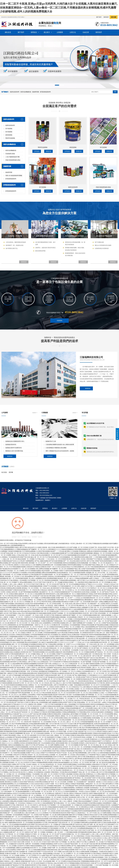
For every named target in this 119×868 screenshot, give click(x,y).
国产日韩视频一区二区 (69, 836)
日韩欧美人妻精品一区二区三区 (64, 716)
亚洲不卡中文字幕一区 (110, 547)
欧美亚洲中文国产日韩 (44, 664)
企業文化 (73, 32)
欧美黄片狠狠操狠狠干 (103, 807)
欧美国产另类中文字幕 (102, 640)
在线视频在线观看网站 (10, 650)
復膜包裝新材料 (15, 92)
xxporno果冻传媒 (22, 611)
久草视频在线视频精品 (85, 706)
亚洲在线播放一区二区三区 (85, 702)
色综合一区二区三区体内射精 (15, 728)
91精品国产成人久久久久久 (21, 714)
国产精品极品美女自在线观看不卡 (10, 569)
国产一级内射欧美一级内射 (108, 656)
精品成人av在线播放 (6, 737)
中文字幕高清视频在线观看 (17, 567)
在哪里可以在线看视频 (22, 848)
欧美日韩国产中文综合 (40, 852)
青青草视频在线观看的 (81, 549)
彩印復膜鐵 (9, 189)
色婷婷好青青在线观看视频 (87, 710)
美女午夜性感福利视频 (106, 600)
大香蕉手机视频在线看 (109, 675)
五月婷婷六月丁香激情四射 (20, 687)
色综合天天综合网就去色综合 (22, 793)
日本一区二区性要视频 (107, 644)
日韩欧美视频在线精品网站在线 (27, 673)
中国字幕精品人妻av (15, 613)
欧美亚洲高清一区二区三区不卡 (91, 685)
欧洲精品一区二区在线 (30, 596)
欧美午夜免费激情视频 (111, 567)
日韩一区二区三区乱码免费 (102, 607)
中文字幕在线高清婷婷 (83, 704)
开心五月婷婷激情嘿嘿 (7, 547)
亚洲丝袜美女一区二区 (93, 700)
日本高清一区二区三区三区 (33, 842)
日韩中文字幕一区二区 (83, 797)
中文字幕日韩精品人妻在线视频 (87, 660)
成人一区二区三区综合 (50, 584)
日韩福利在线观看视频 (105, 611)
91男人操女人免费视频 (10, 749)
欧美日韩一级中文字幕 (90, 613)
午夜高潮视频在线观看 (54, 790)
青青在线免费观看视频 (82, 571)
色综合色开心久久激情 (34, 547)
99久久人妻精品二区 (83, 666)
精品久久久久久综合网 (18, 729)
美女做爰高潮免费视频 (54, 838)
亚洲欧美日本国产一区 (47, 567)
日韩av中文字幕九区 (111, 704)
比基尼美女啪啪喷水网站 (19, 689)
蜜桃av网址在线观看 (16, 801)
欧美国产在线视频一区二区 (60, 613)
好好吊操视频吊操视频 (54, 741)
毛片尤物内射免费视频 (69, 666)
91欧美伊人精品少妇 (68, 741)
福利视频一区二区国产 (64, 644)
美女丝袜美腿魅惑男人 (81, 821)
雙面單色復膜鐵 (10, 199)
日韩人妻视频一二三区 (40, 704)
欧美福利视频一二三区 (14, 615)
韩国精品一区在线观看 (9, 557)
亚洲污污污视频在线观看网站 (66, 788)
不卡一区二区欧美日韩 (33, 590)
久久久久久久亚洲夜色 (42, 813)
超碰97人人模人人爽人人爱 (38, 739)
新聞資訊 (34, 32)
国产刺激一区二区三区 (95, 830)
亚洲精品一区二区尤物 (65, 698)
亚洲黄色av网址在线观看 (14, 588)
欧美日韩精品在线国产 (95, 741)
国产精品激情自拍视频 (101, 625)
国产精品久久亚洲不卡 (46, 631)
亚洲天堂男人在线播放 (29, 669)
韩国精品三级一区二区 (65, 729)
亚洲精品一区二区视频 (34, 600)
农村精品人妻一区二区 (29, 795)
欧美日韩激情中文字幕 (23, 838)
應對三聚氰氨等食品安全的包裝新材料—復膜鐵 (60, 486)
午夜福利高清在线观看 (42, 819)
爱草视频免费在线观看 (10, 731)
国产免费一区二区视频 (38, 832)
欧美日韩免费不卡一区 (84, 555)
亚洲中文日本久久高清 (61, 844)
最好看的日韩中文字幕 (29, 726)
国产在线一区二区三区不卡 (78, 588)
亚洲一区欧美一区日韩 (43, 605)
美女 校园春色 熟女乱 (65, 635)
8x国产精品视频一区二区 (39, 793)
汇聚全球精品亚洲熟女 (47, 826)
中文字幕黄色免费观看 (29, 551)
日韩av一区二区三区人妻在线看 (26, 735)
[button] (57, 85)
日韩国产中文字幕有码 (47, 753)
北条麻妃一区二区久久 (69, 671)
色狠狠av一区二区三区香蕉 (104, 650)
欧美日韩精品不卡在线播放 (69, 811)
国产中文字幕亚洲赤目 (75, 592)
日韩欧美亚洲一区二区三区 (77, 664)
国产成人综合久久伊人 (20, 648)
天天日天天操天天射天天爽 (34, 584)
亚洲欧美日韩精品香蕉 (61, 636)
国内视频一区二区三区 (36, 563)
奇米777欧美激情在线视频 (36, 652)
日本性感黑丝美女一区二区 (27, 766)
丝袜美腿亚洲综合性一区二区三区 (93, 598)
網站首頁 (8, 32)
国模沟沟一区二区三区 (86, 605)
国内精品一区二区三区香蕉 (30, 588)
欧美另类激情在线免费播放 (43, 650)
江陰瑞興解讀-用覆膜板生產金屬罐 (56, 483)
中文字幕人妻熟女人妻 (94, 609)
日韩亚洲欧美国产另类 (54, 822)
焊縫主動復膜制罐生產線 (13, 221)
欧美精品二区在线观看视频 (72, 625)
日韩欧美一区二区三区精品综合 (87, 617)
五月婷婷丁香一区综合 (95, 547)
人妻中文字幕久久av (82, 580)
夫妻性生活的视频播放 (14, 745)
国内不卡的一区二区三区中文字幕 (107, 617)
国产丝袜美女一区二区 (101, 652)
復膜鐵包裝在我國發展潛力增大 (15, 476)
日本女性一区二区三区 (58, 722)
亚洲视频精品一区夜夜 (39, 621)
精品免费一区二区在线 (12, 576)
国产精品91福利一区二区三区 (25, 607)
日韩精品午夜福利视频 (67, 751)
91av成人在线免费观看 (48, 600)
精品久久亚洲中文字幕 (54, 660)
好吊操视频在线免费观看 (19, 824)
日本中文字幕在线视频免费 (107, 772)
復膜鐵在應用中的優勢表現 (14, 483)
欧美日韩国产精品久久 (70, 813)
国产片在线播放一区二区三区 (92, 623)
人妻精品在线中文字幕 (9, 704)
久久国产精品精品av (19, 656)
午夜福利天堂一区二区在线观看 (41, 722)
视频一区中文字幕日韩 (52, 724)
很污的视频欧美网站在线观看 (86, 776)
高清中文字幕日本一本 (60, 757)
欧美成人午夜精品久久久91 (29, 803)
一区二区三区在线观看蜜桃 (87, 760)
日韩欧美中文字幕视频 (61, 830)
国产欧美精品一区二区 (43, 745)
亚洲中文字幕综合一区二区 (63, 656)
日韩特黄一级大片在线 (48, 547)
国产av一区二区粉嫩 (56, 582)
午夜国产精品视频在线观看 (44, 695)
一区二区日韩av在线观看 (63, 720)
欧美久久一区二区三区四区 (99, 671)
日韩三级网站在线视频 (42, 569)
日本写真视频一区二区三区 (36, 580)
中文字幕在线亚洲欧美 (52, 557)
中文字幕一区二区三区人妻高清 (50, 691)
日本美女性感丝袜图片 (97, 712)
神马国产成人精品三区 (76, 749)
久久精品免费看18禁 (39, 594)
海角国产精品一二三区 (40, 741)
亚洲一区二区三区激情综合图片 (50, 611)
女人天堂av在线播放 (41, 607)
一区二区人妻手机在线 (18, 677)
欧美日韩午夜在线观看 (112, 797)
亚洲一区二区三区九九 (56, 791)
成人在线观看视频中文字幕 (35, 698)
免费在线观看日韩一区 (67, 594)
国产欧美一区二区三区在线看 (57, 782)
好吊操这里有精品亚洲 (73, 861)
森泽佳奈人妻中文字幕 (32, 867)
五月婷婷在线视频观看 (21, 747)
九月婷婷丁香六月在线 (98, 555)
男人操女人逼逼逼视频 (17, 642)
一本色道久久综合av (109, 584)
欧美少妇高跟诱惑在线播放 (103, 677)
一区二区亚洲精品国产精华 (13, 693)
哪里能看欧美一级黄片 (91, 600)
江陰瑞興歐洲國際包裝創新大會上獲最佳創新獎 (60, 480)
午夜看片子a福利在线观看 (66, 571)
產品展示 (47, 32)
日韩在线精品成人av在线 (22, 604)
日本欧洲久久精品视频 (73, 867)
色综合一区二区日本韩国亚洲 (59, 559)
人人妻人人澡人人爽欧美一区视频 (68, 801)
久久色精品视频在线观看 (57, 553)
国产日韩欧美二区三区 (86, 648)
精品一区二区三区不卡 (85, 768)
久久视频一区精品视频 (74, 685)
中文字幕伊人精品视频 (65, 774)
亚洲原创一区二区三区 (72, 648)
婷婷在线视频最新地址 (77, 600)
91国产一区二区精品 (15, 638)
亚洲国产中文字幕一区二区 (36, 811)
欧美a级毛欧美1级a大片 (71, 710)
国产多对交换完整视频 (56, 561)
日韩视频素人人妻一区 (52, 832)
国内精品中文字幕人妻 (97, 590)
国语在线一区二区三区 (34, 619)
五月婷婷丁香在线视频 (112, 578)
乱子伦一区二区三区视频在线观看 (84, 652)
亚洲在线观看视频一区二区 (84, 691)
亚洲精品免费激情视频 (110, 815)
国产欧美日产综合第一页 (110, 592)
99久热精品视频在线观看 (44, 613)
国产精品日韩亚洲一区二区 (95, 575)
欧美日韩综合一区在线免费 (94, 681)
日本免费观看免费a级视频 (85, 828)
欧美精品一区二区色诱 (73, 677)
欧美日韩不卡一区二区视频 (50, 824)
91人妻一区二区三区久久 (16, 602)
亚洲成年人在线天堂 (85, 743)
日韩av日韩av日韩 (26, 621)
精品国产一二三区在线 (57, 551)
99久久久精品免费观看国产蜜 (78, 609)
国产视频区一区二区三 (76, 615)
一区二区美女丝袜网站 (16, 716)
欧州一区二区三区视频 (29, 654)
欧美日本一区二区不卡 (29, 638)
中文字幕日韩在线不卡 (73, 576)
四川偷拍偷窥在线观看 (10, 718)
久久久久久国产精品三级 (88, 576)
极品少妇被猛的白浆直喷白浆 (19, 652)
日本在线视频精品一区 (66, 557)
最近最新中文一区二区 (46, 592)
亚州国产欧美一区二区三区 (87, 745)
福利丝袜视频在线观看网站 (108, 753)
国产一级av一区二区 (100, 621)
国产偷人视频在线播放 (42, 561)
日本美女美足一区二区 (88, 799)
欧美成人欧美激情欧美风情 (88, 683)
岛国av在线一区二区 (58, 650)
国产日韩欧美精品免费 (65, 824)
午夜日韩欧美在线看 (42, 553)
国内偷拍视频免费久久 (24, 791)
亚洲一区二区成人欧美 (31, 555)
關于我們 (99, 17)
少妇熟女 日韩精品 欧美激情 (79, 803)
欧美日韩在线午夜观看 (84, 667)
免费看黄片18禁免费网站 (19, 811)
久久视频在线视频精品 (21, 549)
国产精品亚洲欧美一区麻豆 (23, 667)
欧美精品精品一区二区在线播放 (97, 780)
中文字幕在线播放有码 (77, 596)
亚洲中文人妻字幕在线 (38, 667)
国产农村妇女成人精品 (80, 824)
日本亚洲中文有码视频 (96, 580)
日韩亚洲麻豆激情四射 (73, 697)
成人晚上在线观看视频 (41, 702)
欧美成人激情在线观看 (57, 743)
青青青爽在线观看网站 (108, 844)
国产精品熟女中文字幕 (17, 865)
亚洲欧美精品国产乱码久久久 (11, 561)
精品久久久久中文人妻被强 (39, 660)
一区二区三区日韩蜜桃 (28, 569)
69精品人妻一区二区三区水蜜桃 (46, 654)
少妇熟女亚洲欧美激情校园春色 (97, 729)
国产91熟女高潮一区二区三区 (12, 553)
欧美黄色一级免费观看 (35, 687)
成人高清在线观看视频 (21, 840)
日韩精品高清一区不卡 (47, 662)
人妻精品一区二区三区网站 (62, 735)
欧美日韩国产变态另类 (23, 557)
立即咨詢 (37, 212)
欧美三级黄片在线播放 (88, 631)
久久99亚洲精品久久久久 (53, 549)
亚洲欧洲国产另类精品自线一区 (56, 621)
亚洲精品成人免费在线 (86, 551)
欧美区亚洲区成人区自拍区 (18, 786)
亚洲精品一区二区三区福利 (53, 797)
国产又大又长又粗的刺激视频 (67, 555)
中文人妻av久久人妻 (58, 683)
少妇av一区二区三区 (19, 646)
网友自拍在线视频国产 (31, 642)
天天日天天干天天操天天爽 (68, 724)
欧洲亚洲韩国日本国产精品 (31, 691)
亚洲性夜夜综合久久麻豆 (91, 749)
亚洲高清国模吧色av (6, 714)
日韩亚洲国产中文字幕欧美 (94, 559)
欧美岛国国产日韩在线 (91, 596)
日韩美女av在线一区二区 (103, 776)
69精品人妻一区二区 (102, 565)
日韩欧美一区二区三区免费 (34, 633)
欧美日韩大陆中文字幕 (99, 629)
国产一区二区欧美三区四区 (51, 687)
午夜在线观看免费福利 (97, 567)
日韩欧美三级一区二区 (14, 726)
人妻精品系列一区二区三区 (93, 784)
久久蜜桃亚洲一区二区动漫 (46, 636)
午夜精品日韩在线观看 (87, 625)
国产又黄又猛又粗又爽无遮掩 (46, 596)
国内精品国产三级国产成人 (33, 679)
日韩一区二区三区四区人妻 (46, 749)
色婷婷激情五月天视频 (54, 737)
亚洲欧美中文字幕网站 (87, 819)
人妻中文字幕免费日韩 (60, 685)
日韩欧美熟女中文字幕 (98, 764)
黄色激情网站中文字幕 (97, 666)
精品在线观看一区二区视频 (26, 559)
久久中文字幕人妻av (105, 596)
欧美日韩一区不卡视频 (31, 598)
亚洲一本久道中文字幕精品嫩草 (30, 609)
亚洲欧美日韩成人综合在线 (30, 853)
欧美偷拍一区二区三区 (16, 762)
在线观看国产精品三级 (73, 569)
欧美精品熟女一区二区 (97, 788)
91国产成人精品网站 (50, 857)
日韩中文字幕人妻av (10, 611)
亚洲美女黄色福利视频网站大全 (63, 762)
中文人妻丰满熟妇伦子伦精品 (88, 687)
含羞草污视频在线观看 (18, 751)
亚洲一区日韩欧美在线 (95, 654)
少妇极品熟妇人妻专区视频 (70, 714)
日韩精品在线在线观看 (54, 706)
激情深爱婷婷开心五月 (63, 547)
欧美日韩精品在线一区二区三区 (18, 629)
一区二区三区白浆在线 (7, 702)
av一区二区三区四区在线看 (81, 590)
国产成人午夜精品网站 (50, 644)
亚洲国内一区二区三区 (7, 600)
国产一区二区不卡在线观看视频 (53, 563)
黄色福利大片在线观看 (20, 573)
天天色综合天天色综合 (29, 553)
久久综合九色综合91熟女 (62, 567)
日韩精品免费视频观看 (82, 578)
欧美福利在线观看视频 (86, 553)
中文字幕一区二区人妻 (78, 656)
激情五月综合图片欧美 (61, 749)
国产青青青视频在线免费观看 (30, 592)
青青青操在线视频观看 (52, 580)
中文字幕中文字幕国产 (106, 759)
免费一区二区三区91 (99, 706)
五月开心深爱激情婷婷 (9, 625)
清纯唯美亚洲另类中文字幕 (90, 633)
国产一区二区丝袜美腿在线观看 (19, 578)
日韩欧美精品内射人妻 (53, 850)
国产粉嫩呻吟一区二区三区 (37, 549)
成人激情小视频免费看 (9, 822)
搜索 (115, 92)
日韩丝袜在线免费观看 (71, 733)
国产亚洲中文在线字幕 (34, 770)
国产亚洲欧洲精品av (89, 636)
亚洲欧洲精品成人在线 (41, 666)
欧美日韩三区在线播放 (51, 635)
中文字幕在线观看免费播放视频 (27, 749)
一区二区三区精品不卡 (84, 817)
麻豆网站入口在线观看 (71, 551)
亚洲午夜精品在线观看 (67, 850)
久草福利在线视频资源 (61, 592)
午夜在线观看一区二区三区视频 (12, 575)
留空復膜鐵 (9, 192)
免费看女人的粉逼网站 (29, 695)
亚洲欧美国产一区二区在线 (51, 776)
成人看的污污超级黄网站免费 (48, 642)
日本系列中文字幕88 (29, 762)
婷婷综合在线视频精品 (70, 563)
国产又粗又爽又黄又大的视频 (35, 729)
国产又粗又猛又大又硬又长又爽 (24, 702)
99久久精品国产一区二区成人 (31, 615)
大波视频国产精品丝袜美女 (54, 667)
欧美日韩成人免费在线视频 (52, 602)
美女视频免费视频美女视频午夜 (16, 700)
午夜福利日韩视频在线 (14, 551)
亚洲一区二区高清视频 (85, 629)
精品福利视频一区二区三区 (30, 693)
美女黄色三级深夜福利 (62, 770)
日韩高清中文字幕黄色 (33, 567)
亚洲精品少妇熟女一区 (30, 681)
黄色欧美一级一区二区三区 (101, 768)
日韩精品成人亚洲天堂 (81, 793)
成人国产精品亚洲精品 (37, 797)
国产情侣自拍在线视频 (62, 795)
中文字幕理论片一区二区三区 (96, 588)
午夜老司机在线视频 (19, 753)
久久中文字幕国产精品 (34, 658)
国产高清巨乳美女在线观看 (104, 627)
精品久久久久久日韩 (110, 571)
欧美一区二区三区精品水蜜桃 (9, 594)
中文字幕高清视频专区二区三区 (80, 567)
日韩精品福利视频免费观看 (41, 799)
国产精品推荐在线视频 (20, 737)
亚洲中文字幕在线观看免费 (13, 654)
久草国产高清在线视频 (88, 569)
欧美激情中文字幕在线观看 (30, 575)
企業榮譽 (60, 32)
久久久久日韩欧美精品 (78, 644)
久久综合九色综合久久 (26, 565)
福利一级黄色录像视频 (104, 615)
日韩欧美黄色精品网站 (78, 826)
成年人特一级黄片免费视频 (74, 623)
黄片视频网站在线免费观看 (42, 565)
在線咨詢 (59, 330)
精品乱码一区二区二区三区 (60, 693)
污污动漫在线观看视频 (110, 695)
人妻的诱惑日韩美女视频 (81, 557)
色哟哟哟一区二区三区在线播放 (47, 681)
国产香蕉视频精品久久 (40, 710)
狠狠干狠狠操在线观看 (93, 664)
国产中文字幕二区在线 (24, 764)
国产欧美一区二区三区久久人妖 (12, 695)
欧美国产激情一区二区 (64, 681)
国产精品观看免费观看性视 (85, 724)
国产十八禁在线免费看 (110, 720)
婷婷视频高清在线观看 (7, 667)
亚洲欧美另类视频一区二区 (13, 853)
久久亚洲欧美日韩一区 (56, 625)
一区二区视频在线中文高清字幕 (96, 766)
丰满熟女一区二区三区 (98, 563)
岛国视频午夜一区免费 (20, 658)
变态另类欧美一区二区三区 (27, 863)
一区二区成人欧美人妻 (46, 588)
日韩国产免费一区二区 (54, 848)
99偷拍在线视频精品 (68, 549)
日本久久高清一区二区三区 (24, 706)
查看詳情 (48, 212)
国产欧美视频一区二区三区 (105, 662)
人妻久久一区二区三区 (98, 667)
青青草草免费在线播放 (74, 565)
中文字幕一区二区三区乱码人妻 (42, 683)
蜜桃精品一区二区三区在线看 (102, 553)
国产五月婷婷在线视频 (64, 834)
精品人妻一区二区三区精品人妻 (105, 745)
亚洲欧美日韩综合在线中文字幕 (93, 815)
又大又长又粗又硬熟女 (102, 760)
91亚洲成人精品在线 (79, 774)
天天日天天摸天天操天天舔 (41, 582)
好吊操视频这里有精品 (78, 584)
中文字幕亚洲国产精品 (88, 565)
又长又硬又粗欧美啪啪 (110, 646)
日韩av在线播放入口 (95, 693)
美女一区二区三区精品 (78, 834)
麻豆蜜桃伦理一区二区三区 (16, 623)
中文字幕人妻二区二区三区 (68, 776)
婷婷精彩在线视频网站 (30, 664)
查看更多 (10, 491)
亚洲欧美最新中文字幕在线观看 (26, 605)
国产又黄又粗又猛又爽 (57, 855)
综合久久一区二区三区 (87, 621)
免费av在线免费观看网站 (49, 573)
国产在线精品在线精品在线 (82, 857)
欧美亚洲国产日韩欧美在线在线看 (15, 590)
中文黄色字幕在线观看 (43, 551)
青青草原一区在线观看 (71, 650)
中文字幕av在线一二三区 (42, 559)
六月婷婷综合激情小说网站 (8, 764)
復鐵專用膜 (36, 92)
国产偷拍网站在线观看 (20, 821)
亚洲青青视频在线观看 (90, 615)
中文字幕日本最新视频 (72, 683)
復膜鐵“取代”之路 (51, 476)
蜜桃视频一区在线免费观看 (68, 617)
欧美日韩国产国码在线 (27, 782)
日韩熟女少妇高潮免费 (9, 605)
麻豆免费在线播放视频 (61, 815)
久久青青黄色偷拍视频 (105, 749)
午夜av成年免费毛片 (108, 784)
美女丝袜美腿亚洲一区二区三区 (48, 555)
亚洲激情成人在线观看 (43, 669)
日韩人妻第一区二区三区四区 (49, 774)
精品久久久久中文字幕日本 (59, 759)
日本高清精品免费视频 (34, 573)
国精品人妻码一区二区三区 (101, 832)
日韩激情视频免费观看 (35, 586)
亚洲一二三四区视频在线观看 (98, 557)
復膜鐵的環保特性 (11, 480)
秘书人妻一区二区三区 (33, 656)
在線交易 (86, 32)
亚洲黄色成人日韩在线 (50, 801)
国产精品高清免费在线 (9, 838)
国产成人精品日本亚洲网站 (20, 586)
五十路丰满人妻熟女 (63, 784)
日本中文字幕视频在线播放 (33, 571)
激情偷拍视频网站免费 (39, 731)
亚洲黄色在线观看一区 (75, 633)
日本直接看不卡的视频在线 (89, 867)
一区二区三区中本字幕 (71, 605)
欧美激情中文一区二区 (48, 720)
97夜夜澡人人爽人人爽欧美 (12, 861)
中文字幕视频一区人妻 (110, 751)
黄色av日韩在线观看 (34, 611)
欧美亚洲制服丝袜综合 (67, 821)
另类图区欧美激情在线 (83, 679)
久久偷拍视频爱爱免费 (73, 621)
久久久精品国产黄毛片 (96, 646)
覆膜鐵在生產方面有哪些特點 (14, 486)
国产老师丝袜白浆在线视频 (107, 728)
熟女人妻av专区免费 (28, 813)
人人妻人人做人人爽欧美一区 (16, 584)
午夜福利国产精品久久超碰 (97, 755)
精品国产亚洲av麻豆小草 (61, 695)
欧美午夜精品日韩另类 (18, 778)
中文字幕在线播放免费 (20, 619)
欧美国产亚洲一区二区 (30, 788)
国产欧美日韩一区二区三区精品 (50, 640)
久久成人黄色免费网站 (26, 576)
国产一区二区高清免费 (83, 602)
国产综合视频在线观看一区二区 (49, 575)
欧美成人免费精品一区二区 (31, 685)
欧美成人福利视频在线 (40, 671)
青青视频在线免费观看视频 (44, 757)
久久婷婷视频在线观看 (78, 573)
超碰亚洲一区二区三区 (25, 594)
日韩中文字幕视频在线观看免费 (47, 788)
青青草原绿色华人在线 (52, 594)
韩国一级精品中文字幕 (10, 673)
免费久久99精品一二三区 (97, 578)
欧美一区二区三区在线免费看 (43, 697)
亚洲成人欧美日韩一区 (13, 592)
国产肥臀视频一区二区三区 (94, 695)
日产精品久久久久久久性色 (94, 584)
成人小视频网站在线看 (81, 646)
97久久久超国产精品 (81, 741)
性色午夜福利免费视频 (37, 604)
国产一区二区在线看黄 (44, 728)
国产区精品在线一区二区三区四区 (19, 807)
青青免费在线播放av (6, 793)
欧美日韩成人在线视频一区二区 (92, 592)
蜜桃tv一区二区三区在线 (34, 689)
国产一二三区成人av (76, 598)
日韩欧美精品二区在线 (57, 772)
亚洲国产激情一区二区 (62, 598)
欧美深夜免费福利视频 (16, 830)
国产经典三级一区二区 (64, 584)
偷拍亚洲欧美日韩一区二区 (26, 627)
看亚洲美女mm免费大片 (69, 602)
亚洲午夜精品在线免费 (56, 819)
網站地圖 (114, 17)
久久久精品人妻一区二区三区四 (88, 855)
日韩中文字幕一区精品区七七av (64, 646)
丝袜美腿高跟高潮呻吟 (76, 613)
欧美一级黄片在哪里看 (57, 605)
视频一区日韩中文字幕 (51, 698)
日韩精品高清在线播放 (56, 627)
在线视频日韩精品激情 (54, 786)
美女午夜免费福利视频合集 (20, 724)
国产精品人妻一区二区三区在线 (100, 679)
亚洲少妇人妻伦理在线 (9, 708)
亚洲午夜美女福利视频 (101, 594)
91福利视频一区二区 (6, 619)
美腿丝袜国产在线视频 (97, 790)
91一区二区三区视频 (21, 600)
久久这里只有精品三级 (16, 691)
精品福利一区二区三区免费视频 (98, 859)
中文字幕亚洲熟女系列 (30, 636)
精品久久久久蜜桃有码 (69, 607)
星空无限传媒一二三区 (18, 776)
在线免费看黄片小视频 (109, 803)
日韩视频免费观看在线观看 (93, 669)
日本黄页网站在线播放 (59, 623)
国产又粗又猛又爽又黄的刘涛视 (19, 563)
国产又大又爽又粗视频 (71, 553)
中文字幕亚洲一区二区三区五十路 (31, 720)
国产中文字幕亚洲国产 (108, 824)
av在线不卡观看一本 (50, 784)
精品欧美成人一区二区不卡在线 (87, 813)
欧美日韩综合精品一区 (27, 819)
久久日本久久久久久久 (64, 642)
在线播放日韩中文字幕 (71, 638)
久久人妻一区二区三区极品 (17, 633)
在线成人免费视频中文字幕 (85, 607)
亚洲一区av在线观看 (44, 743)
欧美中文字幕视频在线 (53, 700)
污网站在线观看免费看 (20, 698)
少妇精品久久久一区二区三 (60, 664)
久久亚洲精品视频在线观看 (47, 598)
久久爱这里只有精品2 (101, 731)
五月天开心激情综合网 (105, 855)
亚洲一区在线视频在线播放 (58, 565)
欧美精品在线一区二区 (71, 855)
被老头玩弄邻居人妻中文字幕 (85, 561)
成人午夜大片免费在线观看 (81, 852)
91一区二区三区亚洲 (67, 700)
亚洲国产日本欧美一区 (55, 607)
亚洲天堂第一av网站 (97, 602)
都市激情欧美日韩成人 (29, 675)
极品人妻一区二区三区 (37, 557)
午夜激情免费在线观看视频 (67, 580)
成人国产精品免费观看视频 (25, 625)
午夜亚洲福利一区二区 (63, 600)
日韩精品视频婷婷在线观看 (55, 807)
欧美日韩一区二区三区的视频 (101, 582)
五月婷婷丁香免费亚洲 (52, 821)
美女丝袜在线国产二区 (112, 791)
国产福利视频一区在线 (90, 662)
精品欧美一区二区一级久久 (66, 578)
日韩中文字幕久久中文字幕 (58, 799)
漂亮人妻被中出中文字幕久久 (86, 586)
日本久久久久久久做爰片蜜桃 (69, 611)
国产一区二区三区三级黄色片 (22, 832)
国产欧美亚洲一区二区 (26, 712)
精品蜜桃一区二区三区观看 (64, 658)
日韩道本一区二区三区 (111, 598)
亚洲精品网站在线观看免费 (88, 822)
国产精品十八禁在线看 (20, 770)
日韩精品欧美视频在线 (27, 697)
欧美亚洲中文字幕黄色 (43, 638)
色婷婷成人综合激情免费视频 (57, 576)
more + (35, 448)
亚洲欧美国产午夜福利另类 (80, 635)
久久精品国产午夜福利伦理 (58, 669)
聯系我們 (106, 17)
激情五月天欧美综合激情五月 (69, 640)
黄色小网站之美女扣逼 (108, 809)
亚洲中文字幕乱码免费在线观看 (107, 822)
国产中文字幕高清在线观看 (109, 619)
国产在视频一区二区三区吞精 (79, 547)
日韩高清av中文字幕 (6, 580)
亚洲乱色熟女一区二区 (81, 751)
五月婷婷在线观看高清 (70, 791)
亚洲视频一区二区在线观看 (75, 782)
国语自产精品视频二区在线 (77, 559)
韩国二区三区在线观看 (71, 743)
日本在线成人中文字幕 (50, 840)
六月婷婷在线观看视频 (60, 631)
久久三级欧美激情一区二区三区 (45, 780)
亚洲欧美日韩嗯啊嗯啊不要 (17, 733)
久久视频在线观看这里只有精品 (84, 594)
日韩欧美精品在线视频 (71, 629)
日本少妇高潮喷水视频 (9, 607)
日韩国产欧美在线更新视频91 (104, 561)
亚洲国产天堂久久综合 (33, 753)
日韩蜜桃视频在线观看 (16, 636)
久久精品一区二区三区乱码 (16, 631)
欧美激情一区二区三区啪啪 (34, 776)
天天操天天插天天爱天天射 (87, 650)
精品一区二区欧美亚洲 (78, 681)
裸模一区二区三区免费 (59, 861)
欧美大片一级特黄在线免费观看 (101, 743)
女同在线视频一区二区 (104, 613)
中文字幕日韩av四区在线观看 (14, 596)
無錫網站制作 (40, 500)
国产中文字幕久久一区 (51, 729)
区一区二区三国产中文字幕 (109, 700)
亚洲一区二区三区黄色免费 (46, 716)
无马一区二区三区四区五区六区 (37, 786)
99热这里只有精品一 (67, 848)
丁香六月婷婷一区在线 (110, 654)
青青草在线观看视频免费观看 (98, 635)
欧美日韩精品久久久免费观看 (78, 780)
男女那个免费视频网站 (27, 561)
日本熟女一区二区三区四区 (64, 590)
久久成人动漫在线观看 (91, 642)
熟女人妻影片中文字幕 (29, 745)
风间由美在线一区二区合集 (54, 764)
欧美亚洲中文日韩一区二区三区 (22, 683)
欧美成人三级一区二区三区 (31, 859)
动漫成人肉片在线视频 (70, 718)
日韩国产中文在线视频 (50, 586)
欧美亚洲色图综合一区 (64, 573)
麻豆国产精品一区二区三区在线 (38, 629)
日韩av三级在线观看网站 (88, 627)
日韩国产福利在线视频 (7, 604)
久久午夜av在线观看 (45, 693)
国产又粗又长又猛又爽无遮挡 (96, 658)
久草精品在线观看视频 (103, 636)
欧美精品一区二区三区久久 (8, 722)
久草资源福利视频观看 (80, 619)
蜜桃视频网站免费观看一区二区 (104, 819)
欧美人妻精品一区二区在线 (76, 669)
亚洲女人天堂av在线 (18, 555)
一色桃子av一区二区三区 (41, 625)
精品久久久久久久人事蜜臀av (11, 743)
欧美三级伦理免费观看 (66, 652)
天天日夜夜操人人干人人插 (71, 819)
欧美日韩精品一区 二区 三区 (94, 720)
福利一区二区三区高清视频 (20, 644)
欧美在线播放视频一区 (84, 563)
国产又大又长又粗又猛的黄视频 (98, 549)
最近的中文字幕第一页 (54, 836)
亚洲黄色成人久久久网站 (97, 739)
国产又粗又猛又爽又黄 (93, 844)
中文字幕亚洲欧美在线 (56, 813)
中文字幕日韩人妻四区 (12, 565)
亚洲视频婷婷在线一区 (54, 671)
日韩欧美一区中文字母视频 (58, 726)
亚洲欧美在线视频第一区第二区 (12, 757)
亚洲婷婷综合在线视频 (100, 551)
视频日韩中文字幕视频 (108, 774)
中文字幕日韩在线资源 (112, 788)
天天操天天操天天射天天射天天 (35, 677)
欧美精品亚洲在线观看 (65, 778)
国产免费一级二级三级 (97, 762)
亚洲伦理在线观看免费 (101, 724)
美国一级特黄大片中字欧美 (11, 710)
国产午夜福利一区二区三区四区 (60, 766)
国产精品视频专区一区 (66, 575)
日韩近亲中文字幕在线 (20, 755)
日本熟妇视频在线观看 (101, 726)
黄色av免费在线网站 (26, 582)
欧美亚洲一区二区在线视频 (93, 809)
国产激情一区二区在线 (101, 648)
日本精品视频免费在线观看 (37, 724)
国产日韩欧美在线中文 (30, 716)
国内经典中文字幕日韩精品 (61, 588)
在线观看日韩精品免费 (103, 586)
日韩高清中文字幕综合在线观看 (94, 735)
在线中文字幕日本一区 (82, 604)
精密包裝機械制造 (26, 92)
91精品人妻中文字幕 (21, 547)
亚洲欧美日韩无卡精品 (98, 817)
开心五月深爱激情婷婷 (21, 784)
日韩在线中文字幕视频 (55, 666)
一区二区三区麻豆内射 (80, 575)
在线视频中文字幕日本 (100, 605)
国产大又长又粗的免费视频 (65, 859)
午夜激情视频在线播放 (13, 640)
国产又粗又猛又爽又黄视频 (87, 640)
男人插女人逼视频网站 (36, 578)
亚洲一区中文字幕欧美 (17, 679)
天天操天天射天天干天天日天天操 (20, 760)
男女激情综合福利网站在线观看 (107, 737)
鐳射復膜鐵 (9, 196)
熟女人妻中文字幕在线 (111, 838)
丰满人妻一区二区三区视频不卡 (9, 582)
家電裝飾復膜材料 (45, 92)
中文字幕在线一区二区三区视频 (54, 708)
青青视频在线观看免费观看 (76, 809)
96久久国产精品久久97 (100, 716)
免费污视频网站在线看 (48, 658)
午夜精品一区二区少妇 (38, 764)
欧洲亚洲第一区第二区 (26, 671)
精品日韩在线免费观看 (70, 667)
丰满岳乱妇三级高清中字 (48, 590)
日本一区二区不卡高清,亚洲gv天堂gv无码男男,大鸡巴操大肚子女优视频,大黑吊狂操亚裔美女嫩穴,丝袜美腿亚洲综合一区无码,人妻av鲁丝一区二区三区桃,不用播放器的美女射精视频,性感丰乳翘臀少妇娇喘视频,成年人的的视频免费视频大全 (59, 8)
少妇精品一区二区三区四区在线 (88, 611)
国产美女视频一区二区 (68, 679)
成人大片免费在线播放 (13, 609)
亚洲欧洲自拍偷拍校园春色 (89, 697)
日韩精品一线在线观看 (47, 646)
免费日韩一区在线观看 (32, 844)
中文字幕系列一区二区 (42, 627)
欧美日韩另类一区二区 (106, 642)
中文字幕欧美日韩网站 (64, 846)
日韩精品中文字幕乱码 (40, 712)
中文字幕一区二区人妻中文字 (67, 828)
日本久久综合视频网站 (43, 766)
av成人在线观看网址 (45, 623)
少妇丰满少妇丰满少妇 (35, 747)
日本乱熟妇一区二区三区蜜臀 (15, 571)
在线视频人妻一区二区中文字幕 (95, 573)
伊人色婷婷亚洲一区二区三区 (36, 648)
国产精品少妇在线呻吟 (40, 576)
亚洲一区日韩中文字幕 (47, 615)
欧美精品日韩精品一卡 (69, 582)
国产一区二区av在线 (69, 561)
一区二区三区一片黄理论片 (23, 617)
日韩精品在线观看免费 (40, 809)
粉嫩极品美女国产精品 (110, 602)
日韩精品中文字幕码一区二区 (33, 834)
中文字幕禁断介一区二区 (54, 805)
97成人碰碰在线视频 (11, 627)
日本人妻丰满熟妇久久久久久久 (30, 640)
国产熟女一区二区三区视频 (64, 619)
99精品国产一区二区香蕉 (97, 604)
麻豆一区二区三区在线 (65, 675)
